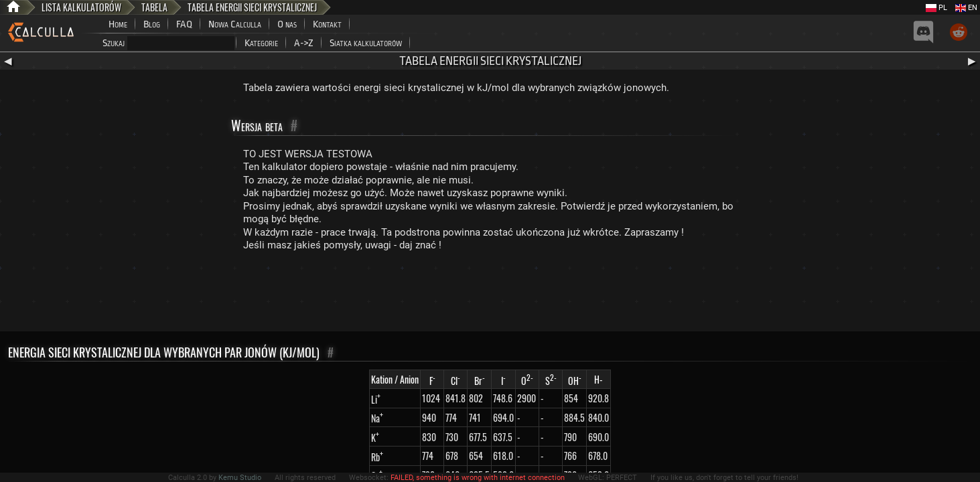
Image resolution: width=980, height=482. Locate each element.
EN (966, 8)
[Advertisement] (490, 295)
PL (936, 8)
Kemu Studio (240, 478)
